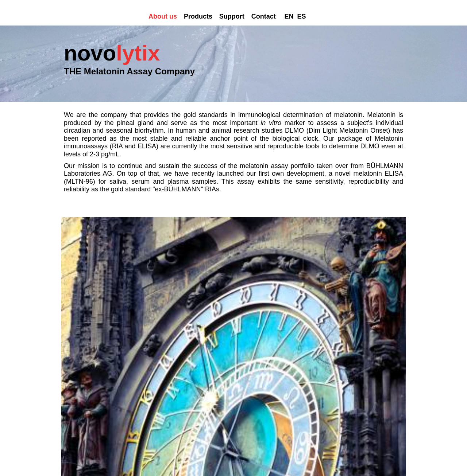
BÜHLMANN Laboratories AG (180, 189)
